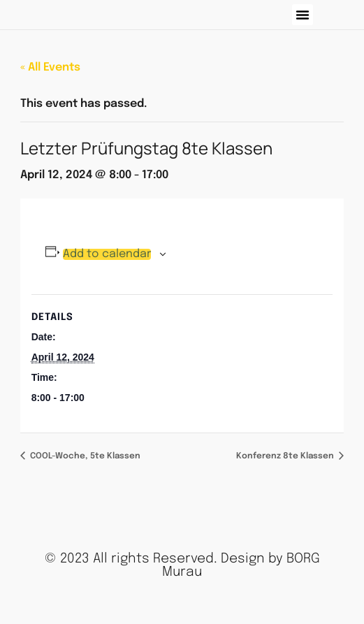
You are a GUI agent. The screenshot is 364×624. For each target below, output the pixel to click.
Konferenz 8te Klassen (286, 456)
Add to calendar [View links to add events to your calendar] (107, 254)
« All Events (50, 67)
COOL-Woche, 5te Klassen (84, 456)
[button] (303, 15)
